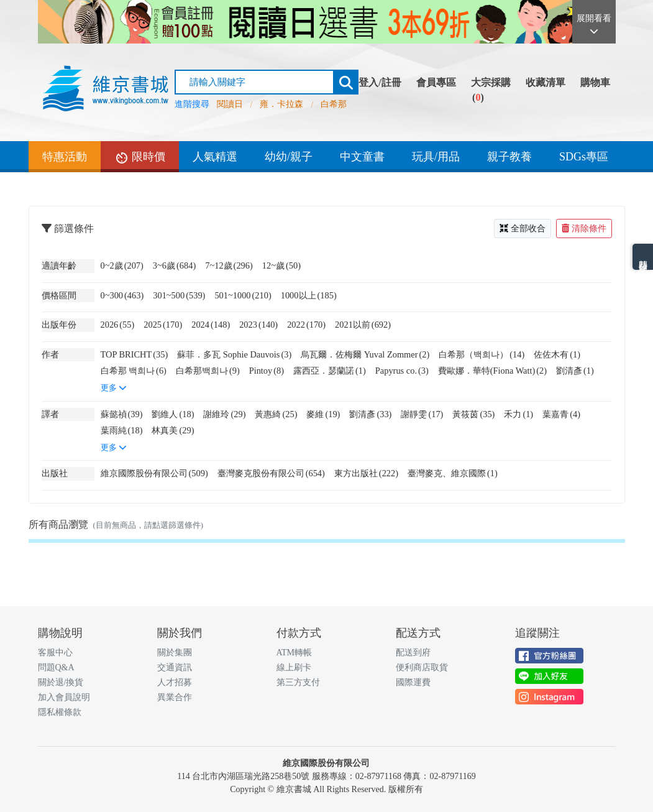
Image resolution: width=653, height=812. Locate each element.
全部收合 (523, 228)
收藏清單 (546, 82)
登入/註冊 (380, 82)
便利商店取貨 (422, 667)
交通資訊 (175, 667)
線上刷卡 (294, 667)
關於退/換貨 (61, 682)
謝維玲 (224, 414)
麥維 (323, 414)
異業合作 (175, 697)
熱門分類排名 (643, 257)
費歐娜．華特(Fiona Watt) (492, 371)
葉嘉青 (561, 414)
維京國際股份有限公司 (154, 473)
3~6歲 (174, 265)
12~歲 (281, 265)
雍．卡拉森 (281, 104)
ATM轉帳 (295, 653)
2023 (258, 325)
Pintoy (267, 371)
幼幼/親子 (289, 157)
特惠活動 (65, 157)
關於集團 (175, 653)
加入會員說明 (64, 697)
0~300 (122, 295)
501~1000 (243, 295)
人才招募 (175, 682)
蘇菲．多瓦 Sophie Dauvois (234, 354)
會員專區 (436, 82)
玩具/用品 (436, 157)
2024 (211, 325)
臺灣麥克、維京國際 (453, 473)
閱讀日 (230, 104)
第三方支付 (298, 682)
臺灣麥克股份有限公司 (271, 473)
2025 (163, 325)
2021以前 (363, 325)
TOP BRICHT (135, 354)
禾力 (518, 414)
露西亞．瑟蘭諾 (330, 371)
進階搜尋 (192, 104)
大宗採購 (491, 82)
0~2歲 (122, 265)
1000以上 (309, 295)
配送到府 (413, 653)
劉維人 (173, 414)
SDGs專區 (584, 157)
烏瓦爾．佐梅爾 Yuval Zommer (365, 354)
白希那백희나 (208, 371)
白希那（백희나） (482, 354)
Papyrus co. (402, 371)
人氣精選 (215, 157)
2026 (118, 325)
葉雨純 (122, 430)
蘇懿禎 (122, 414)
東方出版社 (366, 473)
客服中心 (55, 653)
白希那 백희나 (134, 371)
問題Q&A (56, 667)
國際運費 (413, 682)
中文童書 (362, 157)
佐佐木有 (557, 354)
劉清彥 (575, 371)
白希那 (334, 104)
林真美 (173, 430)
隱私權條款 (60, 712)
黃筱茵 (473, 414)
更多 (114, 388)
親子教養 (509, 157)
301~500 (179, 295)
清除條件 (584, 228)
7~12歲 (229, 265)
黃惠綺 (276, 414)
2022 (306, 325)
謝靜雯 (422, 414)
